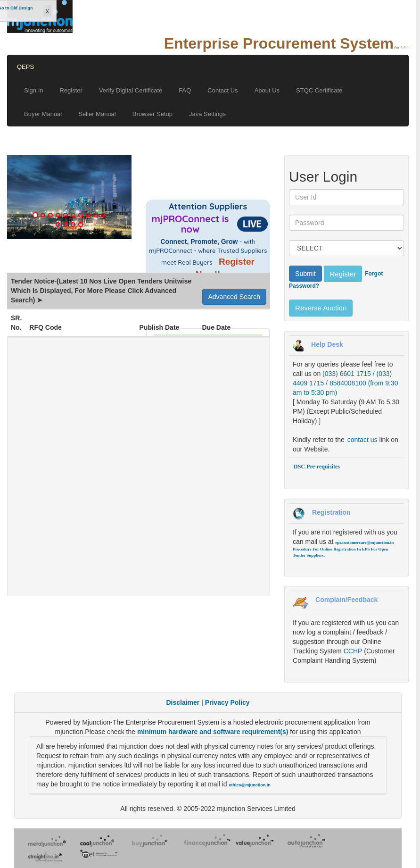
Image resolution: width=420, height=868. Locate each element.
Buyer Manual (43, 114)
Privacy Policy (227, 702)
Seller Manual (97, 114)
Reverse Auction (321, 308)
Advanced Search (235, 297)
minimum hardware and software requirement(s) (214, 732)
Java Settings (207, 114)
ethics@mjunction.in (250, 785)
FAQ (185, 90)
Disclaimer (183, 702)
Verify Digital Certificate (131, 90)
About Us (267, 90)
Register (71, 90)
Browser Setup (152, 114)
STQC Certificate (319, 90)
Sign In (33, 90)
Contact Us (222, 90)
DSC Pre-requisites (317, 467)
